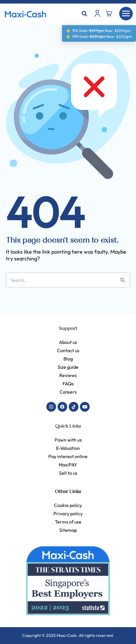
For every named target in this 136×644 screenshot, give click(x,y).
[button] (85, 14)
